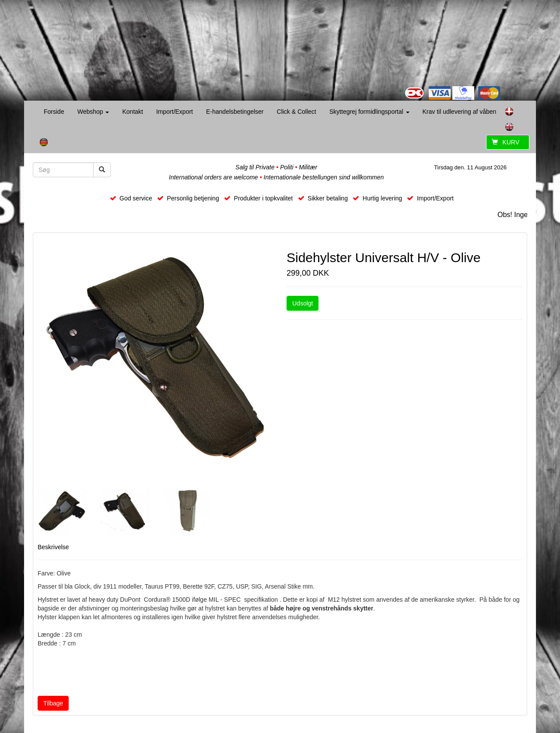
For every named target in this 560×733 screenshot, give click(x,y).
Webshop (93, 112)
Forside (54, 112)
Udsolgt (303, 303)
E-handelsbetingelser (235, 112)
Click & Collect (297, 112)
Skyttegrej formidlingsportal (369, 112)
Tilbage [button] (53, 703)
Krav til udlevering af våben (460, 112)
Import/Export (175, 112)
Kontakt (132, 112)
